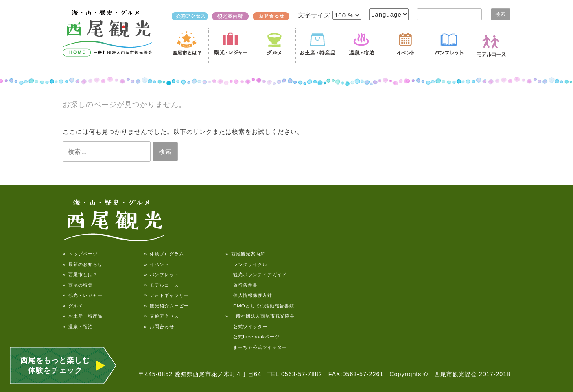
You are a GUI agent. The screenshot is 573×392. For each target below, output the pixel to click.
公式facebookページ (253, 337)
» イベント (157, 264)
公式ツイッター (246, 327)
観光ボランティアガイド (256, 274)
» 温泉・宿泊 (78, 327)
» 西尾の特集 (78, 285)
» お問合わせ (159, 327)
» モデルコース (162, 285)
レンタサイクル (246, 264)
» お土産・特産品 (83, 316)
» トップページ (80, 254)
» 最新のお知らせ (83, 264)
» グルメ (73, 306)
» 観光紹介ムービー (166, 306)
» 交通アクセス (162, 316)
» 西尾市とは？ (80, 274)
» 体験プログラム (164, 254)
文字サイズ (315, 15)
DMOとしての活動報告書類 (260, 306)
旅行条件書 (242, 285)
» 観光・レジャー (83, 295)
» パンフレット (162, 274)
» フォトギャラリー (166, 295)
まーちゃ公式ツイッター (256, 347)
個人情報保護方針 (249, 295)
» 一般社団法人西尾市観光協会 (260, 316)
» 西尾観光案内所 (245, 254)
